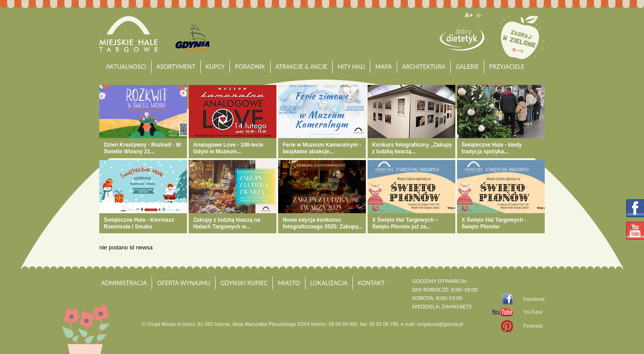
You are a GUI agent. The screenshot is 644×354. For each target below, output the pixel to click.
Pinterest (533, 326)
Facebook (534, 299)
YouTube (533, 312)
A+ (469, 15)
